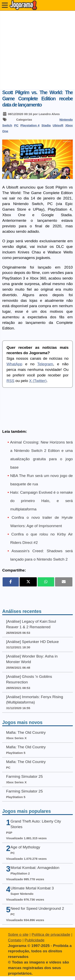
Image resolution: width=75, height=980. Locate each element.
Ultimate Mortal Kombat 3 (32, 888)
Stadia (46, 125)
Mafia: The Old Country (26, 732)
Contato (15, 940)
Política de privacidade (51, 935)
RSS (10, 381)
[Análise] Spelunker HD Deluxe (32, 642)
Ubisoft (58, 125)
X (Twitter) (38, 381)
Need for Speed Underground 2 (37, 908)
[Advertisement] (37, 50)
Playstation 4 (30, 125)
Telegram (45, 364)
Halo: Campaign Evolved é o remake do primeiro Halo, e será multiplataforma (41, 501)
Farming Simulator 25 (24, 776)
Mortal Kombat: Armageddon (35, 868)
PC (16, 125)
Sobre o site (18, 935)
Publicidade (34, 940)
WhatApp (14, 364)
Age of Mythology (25, 847)
